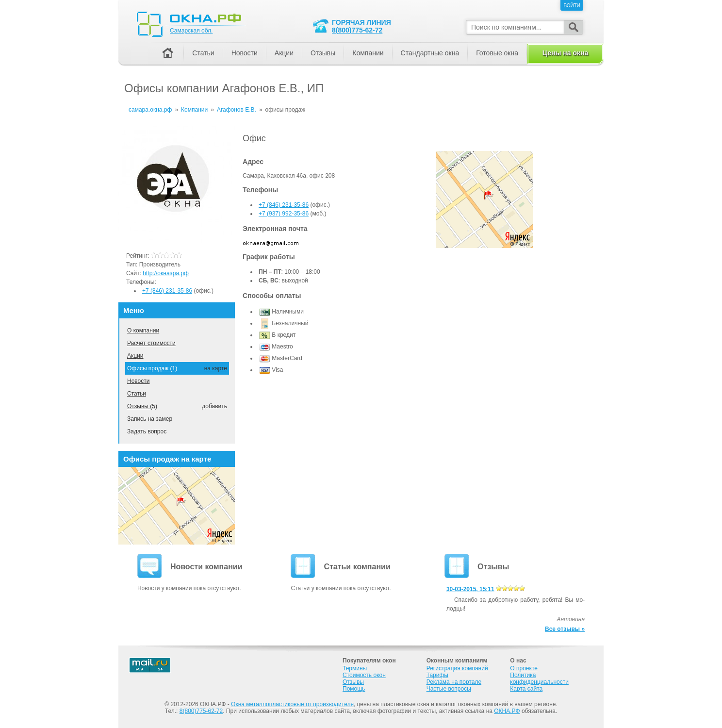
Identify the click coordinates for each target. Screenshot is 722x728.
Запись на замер (150, 419)
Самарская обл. (191, 31)
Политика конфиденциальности (539, 678)
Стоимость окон (364, 675)
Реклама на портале (454, 682)
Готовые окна (497, 53)
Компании (368, 53)
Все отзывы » (565, 629)
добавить (214, 406)
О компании (143, 331)
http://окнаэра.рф (166, 273)
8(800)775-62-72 (357, 30)
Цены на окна (565, 53)
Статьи (137, 394)
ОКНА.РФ (507, 711)
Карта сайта (526, 689)
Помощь (354, 689)
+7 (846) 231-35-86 (284, 205)
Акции (135, 356)
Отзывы (323, 53)
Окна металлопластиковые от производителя (292, 704)
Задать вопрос (147, 431)
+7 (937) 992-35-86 (284, 214)
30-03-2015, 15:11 (470, 589)
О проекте (524, 668)
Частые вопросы (449, 689)
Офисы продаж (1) (152, 368)
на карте (216, 368)
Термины (355, 668)
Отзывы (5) (142, 406)
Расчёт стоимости (151, 343)
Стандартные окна (430, 53)
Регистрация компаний (457, 668)
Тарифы (437, 675)
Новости (138, 381)
